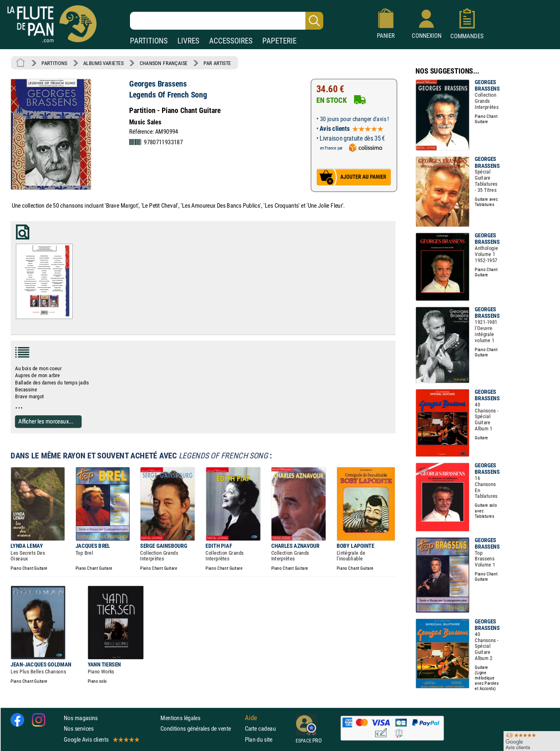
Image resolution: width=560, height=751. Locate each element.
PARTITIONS (149, 41)
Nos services (79, 728)
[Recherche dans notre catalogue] (227, 21)
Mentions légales (180, 718)
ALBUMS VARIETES (103, 63)
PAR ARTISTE (217, 63)
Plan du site (259, 739)
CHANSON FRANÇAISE (164, 63)
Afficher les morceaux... (46, 421)
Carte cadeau (260, 728)
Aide (251, 718)
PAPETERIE (279, 41)
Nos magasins (81, 718)
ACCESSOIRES (231, 41)
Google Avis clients (101, 739)
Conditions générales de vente (201, 728)
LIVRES (188, 41)
